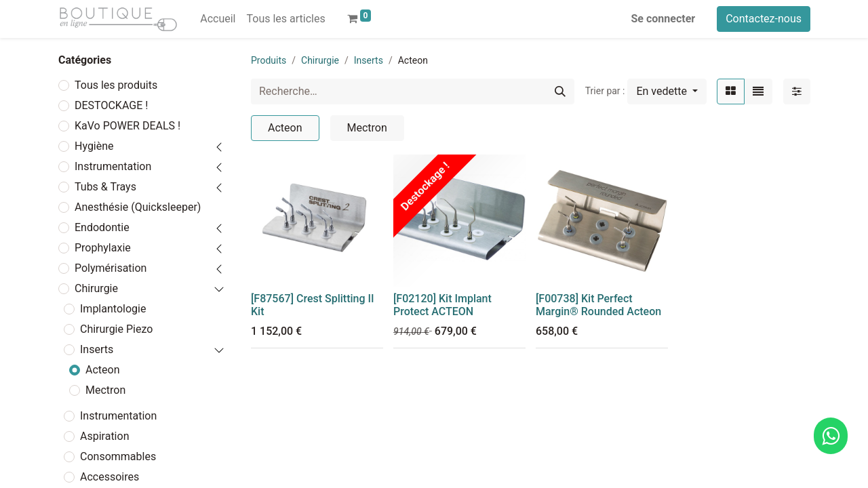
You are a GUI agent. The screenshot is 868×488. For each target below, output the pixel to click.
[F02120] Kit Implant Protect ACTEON (442, 305)
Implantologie (113, 309)
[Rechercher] (560, 91)
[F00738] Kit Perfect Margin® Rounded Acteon (598, 305)
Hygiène (94, 146)
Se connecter (664, 19)
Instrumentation (113, 166)
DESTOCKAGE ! (111, 105)
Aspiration (104, 436)
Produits (269, 60)
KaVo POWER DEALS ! (127, 126)
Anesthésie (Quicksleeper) (138, 207)
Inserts (97, 349)
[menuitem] (218, 19)
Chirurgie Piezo (116, 329)
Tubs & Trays (105, 187)
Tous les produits (116, 85)
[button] (667, 91)
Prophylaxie (103, 248)
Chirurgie (96, 288)
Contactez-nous (764, 19)
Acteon (103, 370)
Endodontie (102, 227)
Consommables (118, 456)
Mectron (105, 390)
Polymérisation (111, 268)
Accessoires (110, 477)
